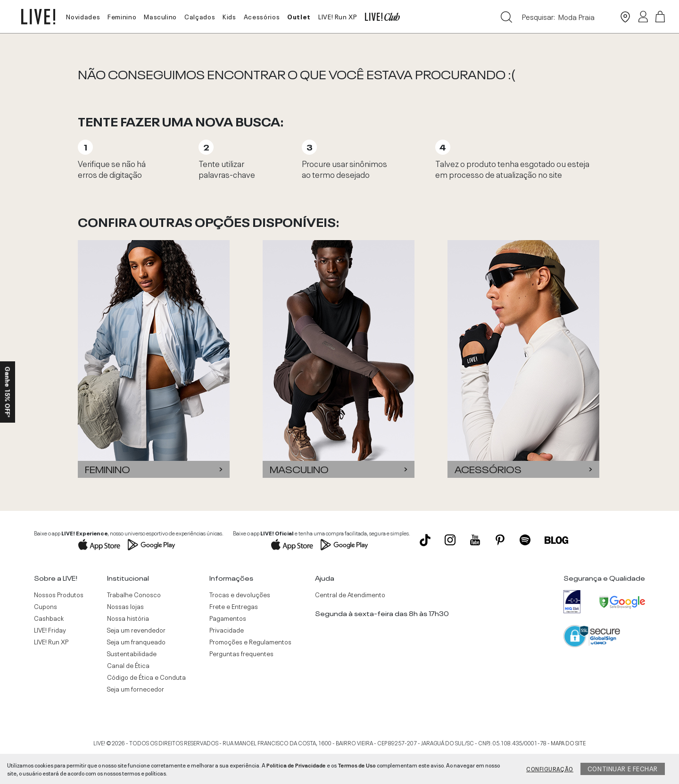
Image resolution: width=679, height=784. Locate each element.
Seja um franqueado (136, 642)
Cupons (46, 606)
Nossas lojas (125, 606)
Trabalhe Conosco (134, 594)
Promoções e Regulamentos (250, 642)
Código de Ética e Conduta (146, 677)
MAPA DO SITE (568, 742)
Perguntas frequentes (241, 653)
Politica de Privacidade (296, 765)
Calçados (200, 16)
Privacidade (227, 630)
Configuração (550, 768)
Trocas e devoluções (240, 594)
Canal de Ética (128, 665)
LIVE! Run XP (338, 16)
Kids (229, 16)
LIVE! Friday (50, 630)
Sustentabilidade (132, 653)
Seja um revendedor (136, 630)
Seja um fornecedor (136, 689)
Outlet (299, 16)
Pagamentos (228, 618)
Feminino (122, 16)
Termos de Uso (357, 765)
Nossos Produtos (59, 594)
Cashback (49, 618)
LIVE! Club (382, 17)
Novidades (83, 16)
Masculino (160, 16)
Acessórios (262, 16)
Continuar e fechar (623, 768)
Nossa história (128, 618)
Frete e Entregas (234, 606)
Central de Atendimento (350, 594)
